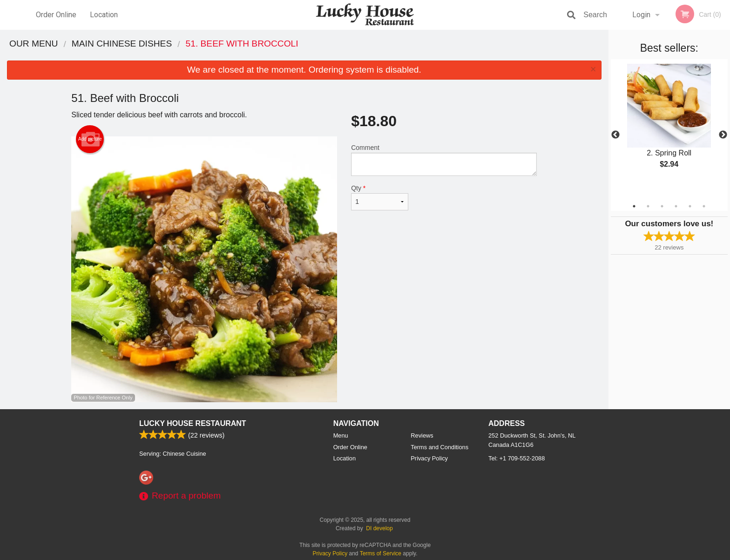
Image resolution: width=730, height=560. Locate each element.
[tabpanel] (669, 124)
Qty (379, 197)
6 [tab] (704, 206)
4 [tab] (676, 206)
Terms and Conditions (439, 447)
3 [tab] (662, 206)
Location (104, 15)
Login (641, 15)
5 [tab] (690, 206)
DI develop (379, 528)
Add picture (90, 139)
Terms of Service (381, 553)
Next (723, 135)
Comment (444, 160)
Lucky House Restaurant (193, 423)
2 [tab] (648, 206)
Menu (341, 435)
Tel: (517, 458)
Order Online (56, 15)
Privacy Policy (429, 458)
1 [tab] (634, 206)
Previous (615, 135)
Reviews (422, 435)
